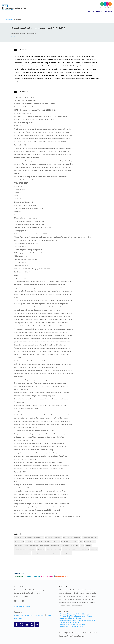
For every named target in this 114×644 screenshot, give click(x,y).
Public (13, 37)
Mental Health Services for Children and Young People (77, 620)
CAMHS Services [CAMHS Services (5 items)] (28, 537)
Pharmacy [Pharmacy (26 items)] (49, 549)
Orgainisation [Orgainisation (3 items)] (32, 549)
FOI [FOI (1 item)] (58, 541)
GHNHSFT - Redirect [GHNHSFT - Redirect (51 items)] (66, 541)
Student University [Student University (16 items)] (45, 553)
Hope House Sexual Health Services (71, 622)
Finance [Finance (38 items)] (53, 541)
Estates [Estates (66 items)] (47, 541)
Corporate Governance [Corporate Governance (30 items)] (88, 537)
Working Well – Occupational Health (71, 626)
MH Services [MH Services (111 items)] (65, 545)
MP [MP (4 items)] (77, 545)
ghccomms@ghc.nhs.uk (22, 607)
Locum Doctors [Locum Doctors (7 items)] (19, 545)
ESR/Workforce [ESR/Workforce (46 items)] (38, 541)
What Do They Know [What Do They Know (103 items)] (66, 553)
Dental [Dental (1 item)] (22, 541)
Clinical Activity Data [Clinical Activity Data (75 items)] (39, 537)
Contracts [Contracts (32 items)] (66, 537)
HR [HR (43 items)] (81, 541)
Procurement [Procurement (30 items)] (57, 549)
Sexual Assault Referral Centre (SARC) (72, 624)
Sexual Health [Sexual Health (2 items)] (94, 549)
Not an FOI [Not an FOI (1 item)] (88, 545)
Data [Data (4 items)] (16, 541)
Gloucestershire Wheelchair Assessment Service (76, 616)
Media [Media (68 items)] (26, 545)
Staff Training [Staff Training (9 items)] (36, 553)
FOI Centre (91, 11)
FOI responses (109, 11)
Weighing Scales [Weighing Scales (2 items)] (56, 553)
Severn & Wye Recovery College (70, 618)
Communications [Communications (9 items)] (58, 537)
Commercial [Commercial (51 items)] (49, 537)
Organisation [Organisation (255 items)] (41, 549)
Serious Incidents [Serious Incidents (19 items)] (84, 549)
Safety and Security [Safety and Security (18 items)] (74, 549)
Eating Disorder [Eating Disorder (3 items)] (29, 541)
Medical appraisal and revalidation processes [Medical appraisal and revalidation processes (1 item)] (39, 545)
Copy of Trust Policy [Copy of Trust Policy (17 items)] (76, 537)
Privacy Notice (29, 615)
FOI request (99, 11)
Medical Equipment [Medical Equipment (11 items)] (55, 545)
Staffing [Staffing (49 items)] (28, 553)
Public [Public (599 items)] (65, 549)
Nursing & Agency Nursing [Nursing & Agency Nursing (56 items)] (21, 549)
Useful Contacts (40, 615)
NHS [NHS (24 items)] (82, 545)
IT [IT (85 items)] (94, 541)
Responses (9, 19)
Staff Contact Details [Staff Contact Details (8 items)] (20, 553)
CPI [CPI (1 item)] (96, 537)
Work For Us (18, 615)
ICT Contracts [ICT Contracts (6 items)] (88, 541)
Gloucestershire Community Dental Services (74, 614)
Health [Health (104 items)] (75, 541)
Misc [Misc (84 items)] (72, 545)
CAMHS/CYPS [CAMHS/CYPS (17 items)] (19, 537)
